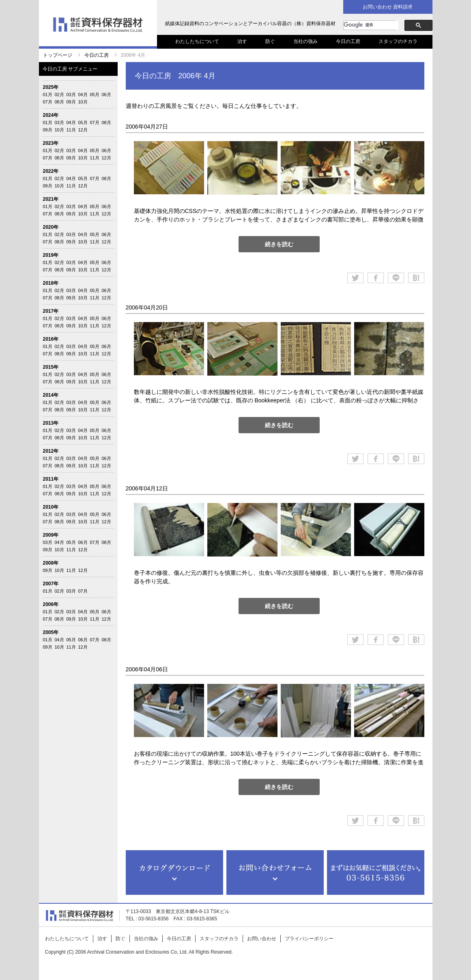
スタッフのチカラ (398, 41)
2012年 (51, 451)
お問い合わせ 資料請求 (388, 7)
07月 (48, 102)
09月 (71, 102)
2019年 (51, 255)
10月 (83, 102)
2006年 (51, 604)
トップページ (58, 55)
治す (242, 41)
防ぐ (270, 41)
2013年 (51, 423)
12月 (83, 130)
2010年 (51, 507)
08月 (59, 102)
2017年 (51, 311)
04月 (83, 95)
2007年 (51, 584)
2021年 (51, 199)
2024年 (51, 115)
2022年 (51, 171)
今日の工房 (348, 41)
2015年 (51, 367)
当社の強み (305, 41)
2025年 (51, 87)
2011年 (51, 479)
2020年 (51, 227)
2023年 (51, 143)
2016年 (51, 339)
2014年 (51, 395)
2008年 (51, 563)
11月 (71, 130)
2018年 (51, 283)
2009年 (51, 535)
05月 (95, 95)
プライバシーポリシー (309, 939)
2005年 (51, 632)
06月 (106, 95)
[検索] (371, 25)
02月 (59, 95)
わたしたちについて (197, 41)
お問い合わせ (262, 939)
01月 (48, 95)
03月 (71, 95)
